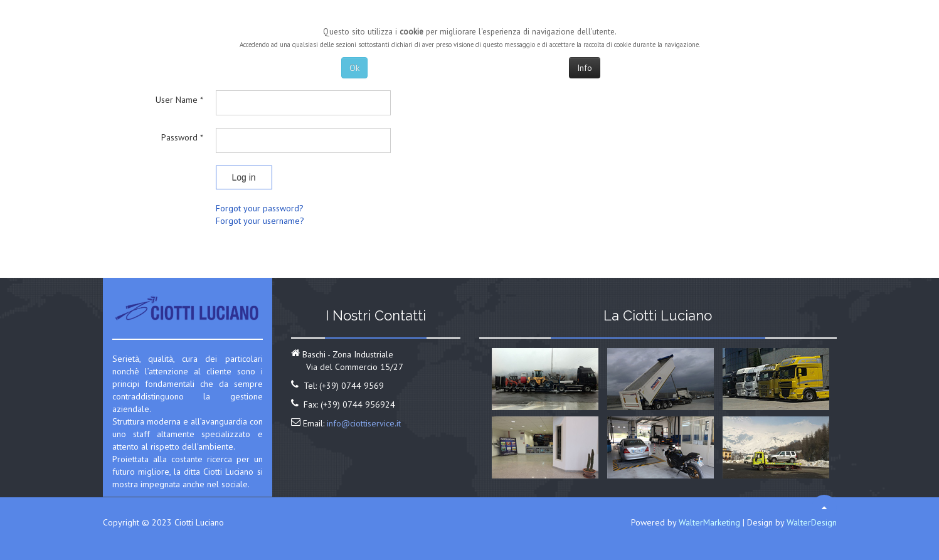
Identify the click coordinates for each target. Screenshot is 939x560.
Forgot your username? (260, 221)
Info (585, 68)
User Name (179, 100)
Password (182, 137)
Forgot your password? (260, 208)
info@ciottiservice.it (364, 423)
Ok (354, 68)
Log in (244, 177)
